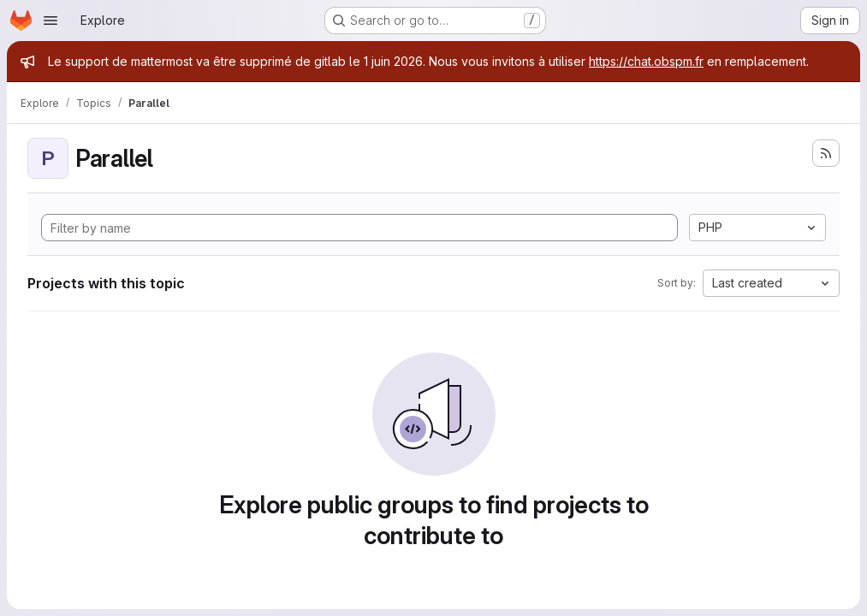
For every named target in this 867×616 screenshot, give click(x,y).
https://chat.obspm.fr (646, 61)
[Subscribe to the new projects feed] (826, 153)
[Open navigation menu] (50, 21)
